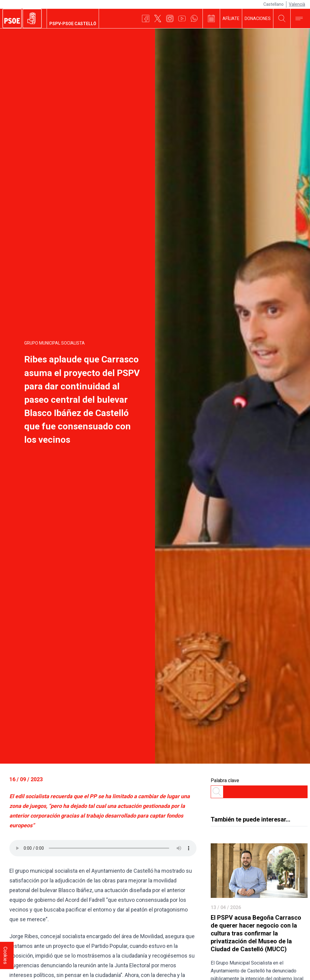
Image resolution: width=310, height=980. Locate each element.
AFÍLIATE (231, 18)
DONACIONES (258, 18)
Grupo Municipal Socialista (54, 343)
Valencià (297, 4)
